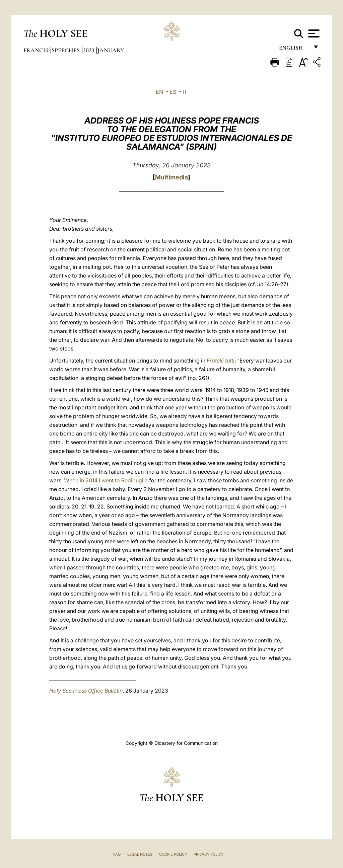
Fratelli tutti (221, 361)
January (111, 50)
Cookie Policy (173, 854)
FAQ (117, 854)
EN (159, 92)
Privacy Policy (209, 854)
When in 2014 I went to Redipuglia (106, 480)
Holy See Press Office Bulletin (86, 691)
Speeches (66, 50)
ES (173, 92)
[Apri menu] (313, 33)
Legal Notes (140, 854)
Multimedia (171, 177)
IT (185, 92)
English (294, 49)
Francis (37, 50)
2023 (89, 50)
